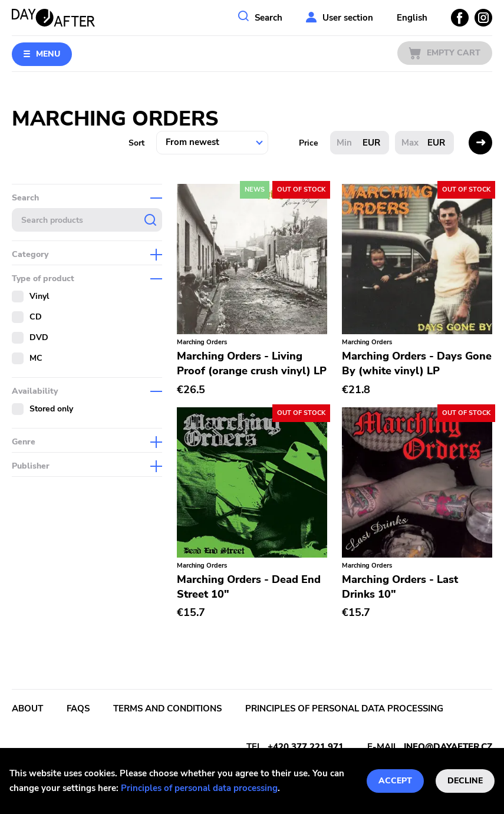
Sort (136, 143)
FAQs (78, 708)
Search (269, 18)
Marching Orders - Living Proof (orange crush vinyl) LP (252, 363)
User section (348, 18)
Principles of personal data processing (199, 788)
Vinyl (39, 296)
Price (309, 143)
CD (36, 317)
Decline (465, 781)
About (27, 708)
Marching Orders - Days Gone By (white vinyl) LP (417, 363)
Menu (48, 54)
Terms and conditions (167, 708)
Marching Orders (202, 342)
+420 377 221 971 (306, 747)
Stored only (51, 409)
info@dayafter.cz (448, 747)
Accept (395, 781)
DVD (39, 337)
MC (36, 358)
